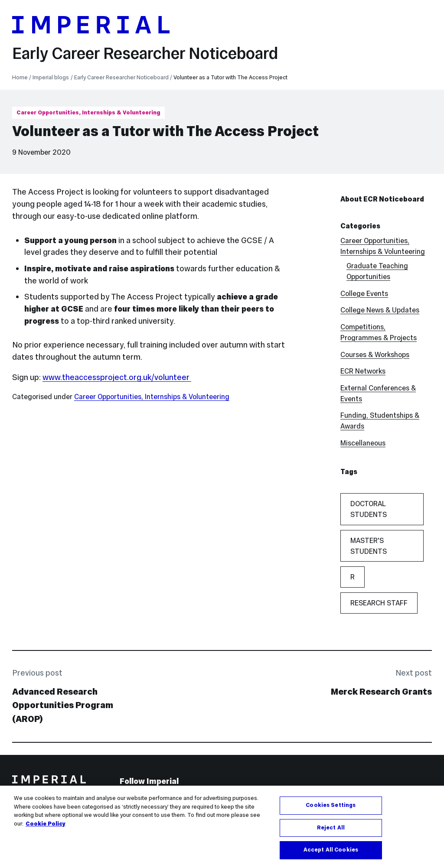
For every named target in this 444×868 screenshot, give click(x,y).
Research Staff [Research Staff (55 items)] (379, 603)
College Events (364, 293)
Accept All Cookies (331, 851)
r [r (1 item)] (353, 577)
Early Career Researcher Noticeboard (145, 53)
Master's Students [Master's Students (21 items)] (369, 546)
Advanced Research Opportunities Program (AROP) (63, 705)
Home (20, 78)
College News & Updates (380, 310)
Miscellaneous (363, 443)
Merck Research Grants (381, 692)
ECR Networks (363, 371)
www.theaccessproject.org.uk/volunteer (117, 377)
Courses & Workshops (375, 354)
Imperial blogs (51, 78)
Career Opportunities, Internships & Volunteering (88, 113)
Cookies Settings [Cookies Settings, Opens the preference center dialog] (331, 806)
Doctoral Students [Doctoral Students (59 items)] (369, 509)
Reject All (331, 828)
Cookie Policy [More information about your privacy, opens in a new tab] (46, 824)
